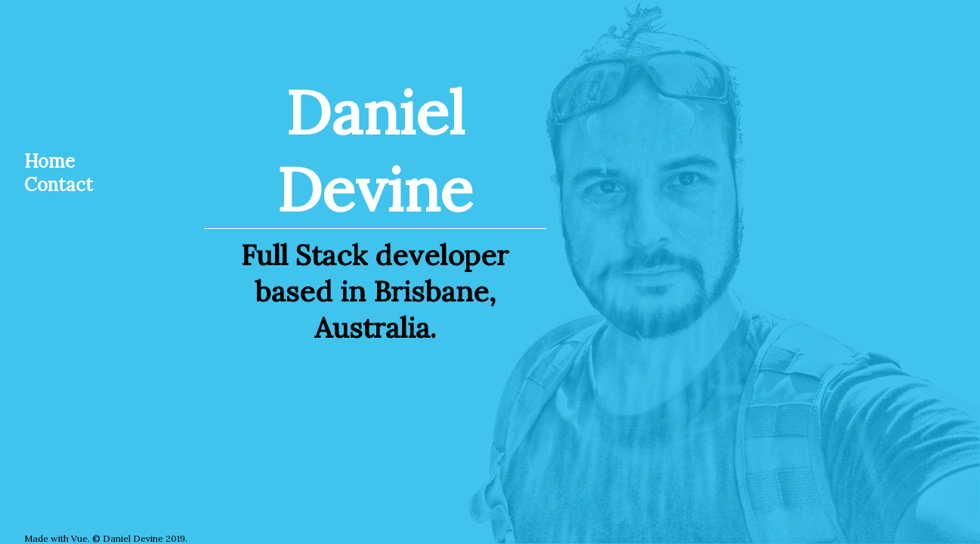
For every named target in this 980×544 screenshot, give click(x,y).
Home (49, 161)
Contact (59, 185)
